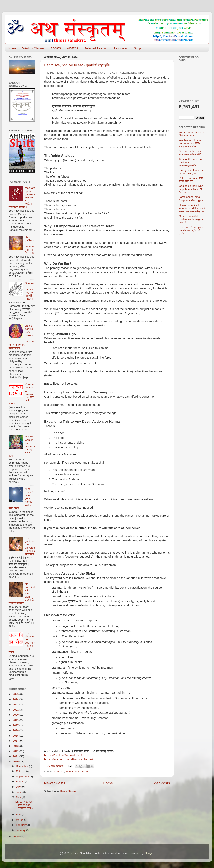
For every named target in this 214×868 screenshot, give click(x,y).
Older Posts (160, 783)
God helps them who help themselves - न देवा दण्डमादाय (191, 189)
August (20, 782)
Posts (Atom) (68, 791)
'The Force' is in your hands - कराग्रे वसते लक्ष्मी (191, 230)
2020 (16, 715)
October (21, 771)
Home (12, 48)
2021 (16, 710)
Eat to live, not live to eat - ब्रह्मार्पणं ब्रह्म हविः (77, 65)
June (19, 792)
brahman (59, 772)
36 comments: (56, 766)
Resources (121, 48)
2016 (16, 730)
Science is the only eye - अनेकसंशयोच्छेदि (190, 153)
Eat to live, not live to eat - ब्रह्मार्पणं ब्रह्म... (24, 805)
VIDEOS (73, 48)
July (19, 787)
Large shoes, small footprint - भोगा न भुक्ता (191, 199)
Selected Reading (96, 48)
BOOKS (56, 48)
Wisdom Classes (33, 48)
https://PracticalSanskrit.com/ (63, 755)
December (22, 766)
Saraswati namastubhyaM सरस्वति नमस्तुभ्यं (30, 291)
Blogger (149, 853)
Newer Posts (55, 783)
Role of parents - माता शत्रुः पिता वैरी (191, 180)
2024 (16, 699)
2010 (16, 761)
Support (139, 48)
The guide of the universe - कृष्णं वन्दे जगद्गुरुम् (30, 546)
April (19, 815)
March (20, 820)
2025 (16, 694)
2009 (16, 837)
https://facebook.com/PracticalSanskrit (69, 759)
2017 (16, 725)
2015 (16, 736)
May (19, 797)
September (23, 776)
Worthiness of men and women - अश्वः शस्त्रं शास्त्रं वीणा (190, 143)
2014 (16, 741)
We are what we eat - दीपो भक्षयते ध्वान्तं (191, 134)
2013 (16, 746)
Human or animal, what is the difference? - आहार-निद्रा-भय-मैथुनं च (192, 208)
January (21, 830)
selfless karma (81, 772)
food (68, 772)
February (22, 825)
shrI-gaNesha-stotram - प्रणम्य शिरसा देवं (29, 245)
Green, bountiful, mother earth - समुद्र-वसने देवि (191, 219)
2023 (16, 705)
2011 (16, 756)
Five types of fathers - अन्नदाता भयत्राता (192, 172)
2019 (16, 720)
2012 (16, 751)
